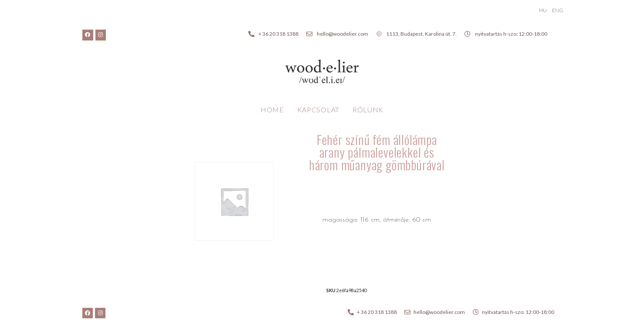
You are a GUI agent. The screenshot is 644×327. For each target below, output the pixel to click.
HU (543, 10)
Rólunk (368, 110)
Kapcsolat (318, 110)
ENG (558, 10)
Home (272, 110)
